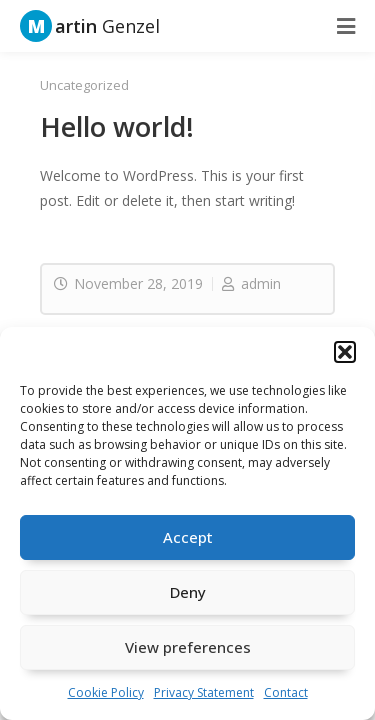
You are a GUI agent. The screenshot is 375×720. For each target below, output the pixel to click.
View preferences (188, 647)
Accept (188, 537)
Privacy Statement (204, 692)
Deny (188, 592)
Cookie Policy (106, 692)
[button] (345, 352)
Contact (286, 692)
